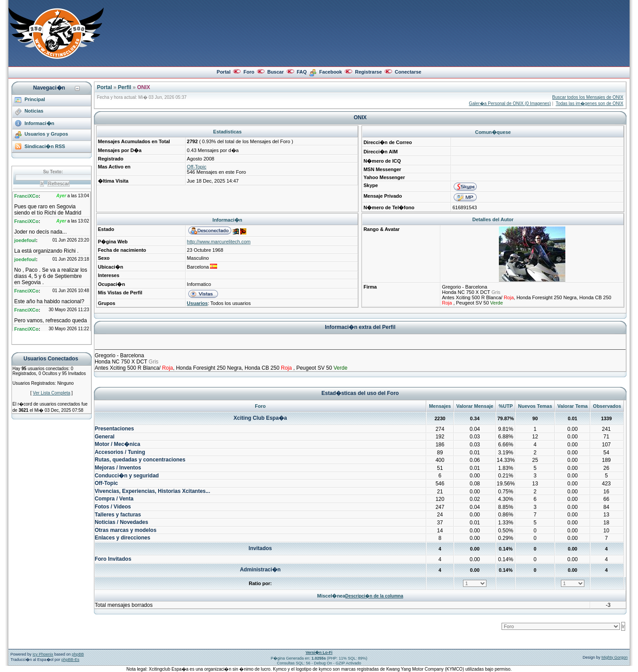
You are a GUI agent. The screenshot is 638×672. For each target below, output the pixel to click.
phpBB (78, 654)
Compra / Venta (114, 499)
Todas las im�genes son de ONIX (589, 104)
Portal (224, 72)
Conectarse (408, 72)
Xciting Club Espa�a (260, 418)
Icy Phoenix (43, 654)
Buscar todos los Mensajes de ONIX (588, 97)
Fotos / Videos (113, 507)
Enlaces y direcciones (123, 538)
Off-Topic (197, 167)
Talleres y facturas (118, 515)
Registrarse (368, 72)
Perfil (124, 87)
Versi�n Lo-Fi (319, 652)
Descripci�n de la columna (374, 596)
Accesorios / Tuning (120, 452)
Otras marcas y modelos (126, 530)
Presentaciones (115, 429)
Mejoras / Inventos (118, 468)
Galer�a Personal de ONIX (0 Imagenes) (510, 104)
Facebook (331, 72)
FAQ (302, 72)
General (105, 437)
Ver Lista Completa (52, 393)
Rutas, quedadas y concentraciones (140, 460)
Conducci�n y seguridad (127, 476)
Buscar (275, 72)
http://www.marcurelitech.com (219, 242)
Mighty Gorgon (614, 657)
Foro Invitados (113, 559)
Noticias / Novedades (122, 522)
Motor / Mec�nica (118, 444)
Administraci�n (260, 570)
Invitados (260, 548)
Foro (249, 72)
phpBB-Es (71, 660)
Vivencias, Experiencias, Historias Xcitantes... (153, 491)
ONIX (143, 87)
